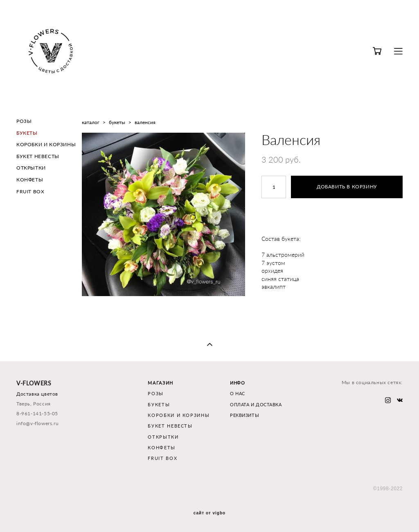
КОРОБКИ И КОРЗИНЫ (46, 144)
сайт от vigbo (209, 513)
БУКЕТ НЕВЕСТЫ (38, 156)
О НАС (238, 393)
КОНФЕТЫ (30, 180)
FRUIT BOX (30, 191)
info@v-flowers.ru (37, 423)
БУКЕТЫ (27, 133)
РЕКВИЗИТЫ (244, 415)
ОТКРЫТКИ (31, 168)
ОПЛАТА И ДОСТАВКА (256, 404)
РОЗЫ (24, 121)
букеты (117, 122)
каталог (91, 122)
